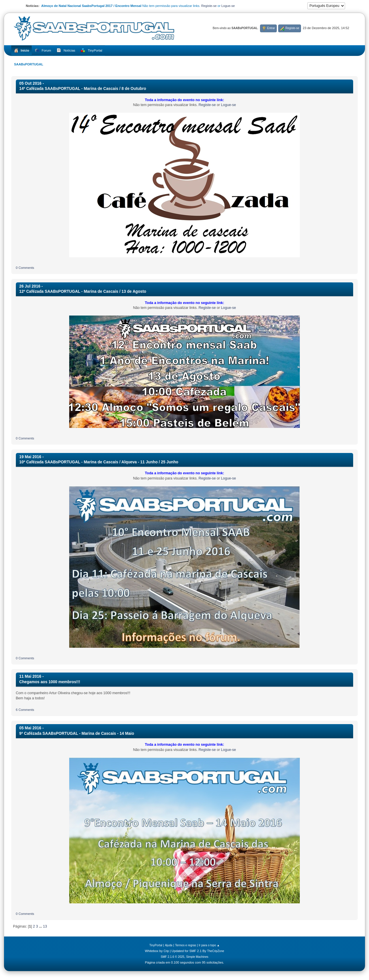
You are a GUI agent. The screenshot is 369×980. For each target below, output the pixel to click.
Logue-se (228, 6)
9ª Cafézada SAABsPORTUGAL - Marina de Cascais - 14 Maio (77, 733)
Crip (166, 951)
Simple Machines (197, 957)
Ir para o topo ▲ (209, 945)
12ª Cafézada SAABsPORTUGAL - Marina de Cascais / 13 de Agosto (83, 291)
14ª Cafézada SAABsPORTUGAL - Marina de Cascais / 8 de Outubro (83, 89)
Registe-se (209, 6)
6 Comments (25, 710)
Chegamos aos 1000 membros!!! (50, 682)
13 (45, 926)
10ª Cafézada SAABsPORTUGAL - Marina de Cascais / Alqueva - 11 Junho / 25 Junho (99, 462)
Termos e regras (186, 945)
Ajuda (169, 945)
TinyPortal (156, 945)
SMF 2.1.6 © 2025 (172, 957)
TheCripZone (216, 951)
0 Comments (25, 268)
